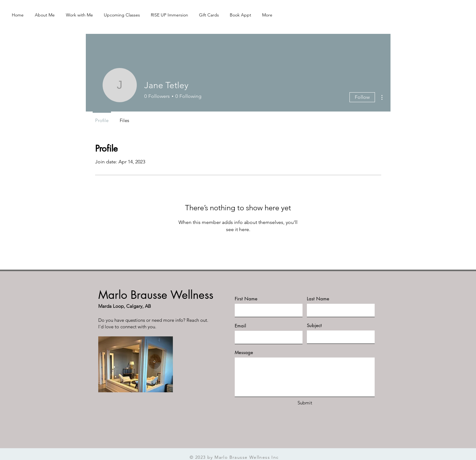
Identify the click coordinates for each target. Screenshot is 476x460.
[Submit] (305, 403)
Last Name (318, 299)
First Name (246, 299)
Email (240, 326)
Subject (314, 325)
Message (244, 352)
